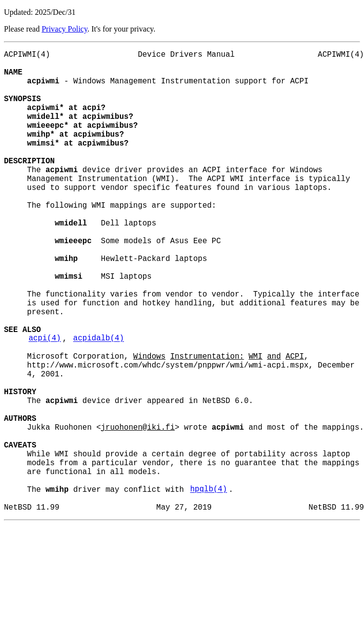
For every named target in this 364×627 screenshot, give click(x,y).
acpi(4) (45, 403)
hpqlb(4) (208, 588)
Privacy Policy (64, 29)
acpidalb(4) (98, 403)
